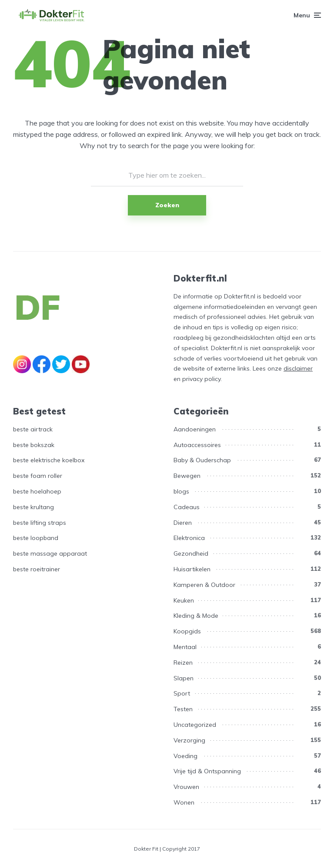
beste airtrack (33, 429)
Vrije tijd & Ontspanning (207, 771)
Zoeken (167, 205)
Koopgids (187, 631)
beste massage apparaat (50, 553)
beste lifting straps (40, 523)
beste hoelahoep (37, 491)
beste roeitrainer (37, 569)
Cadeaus (187, 507)
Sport (182, 693)
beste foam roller (38, 476)
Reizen (183, 663)
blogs (181, 491)
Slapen (184, 678)
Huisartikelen (192, 569)
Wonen (184, 802)
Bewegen (187, 476)
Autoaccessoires (197, 445)
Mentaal (185, 647)
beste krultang (33, 507)
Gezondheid (191, 553)
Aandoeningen (195, 429)
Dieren (183, 523)
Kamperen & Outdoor (204, 585)
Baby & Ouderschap (202, 460)
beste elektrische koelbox (49, 460)
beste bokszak (34, 445)
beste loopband (36, 538)
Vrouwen (186, 787)
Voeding (185, 756)
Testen (183, 709)
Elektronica (189, 538)
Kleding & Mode (196, 616)
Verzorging (189, 740)
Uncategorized (195, 725)
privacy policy (201, 379)
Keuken (184, 600)
